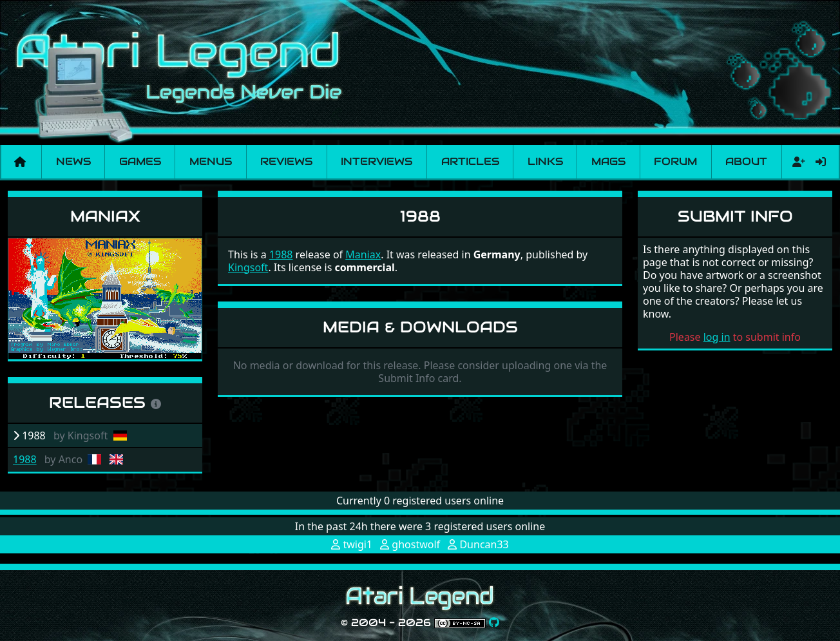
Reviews (286, 161)
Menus (211, 161)
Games (140, 161)
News (73, 161)
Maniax (105, 216)
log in (717, 337)
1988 (25, 459)
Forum (675, 161)
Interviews (377, 161)
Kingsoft (248, 267)
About (746, 161)
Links (545, 161)
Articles (470, 161)
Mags (608, 161)
